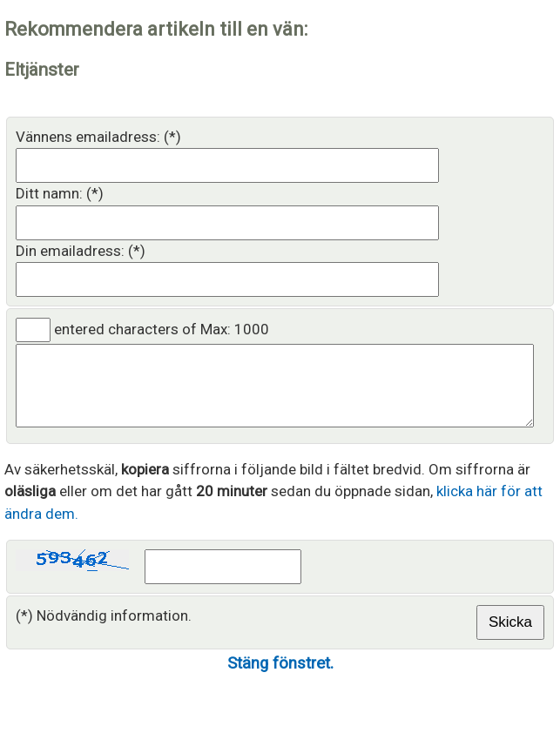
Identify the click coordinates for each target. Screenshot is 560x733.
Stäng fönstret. (280, 679)
